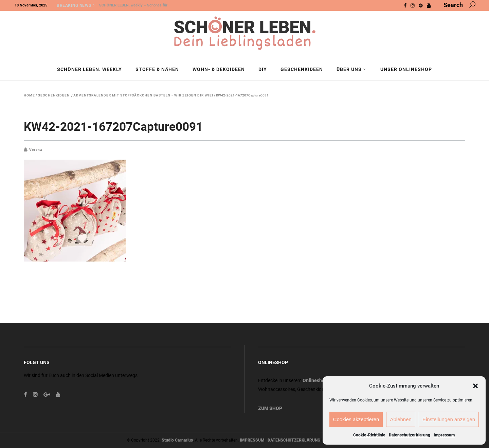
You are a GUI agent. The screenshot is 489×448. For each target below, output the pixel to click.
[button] (475, 386)
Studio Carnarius (177, 440)
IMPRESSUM (252, 440)
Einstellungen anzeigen (449, 419)
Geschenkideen (54, 95)
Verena (36, 150)
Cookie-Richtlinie (369, 435)
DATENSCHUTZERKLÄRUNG (294, 440)
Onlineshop (315, 380)
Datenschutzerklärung (410, 435)
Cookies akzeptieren (356, 419)
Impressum (444, 435)
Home (29, 95)
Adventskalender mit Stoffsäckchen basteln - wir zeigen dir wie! (143, 95)
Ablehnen (401, 419)
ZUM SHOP (270, 408)
